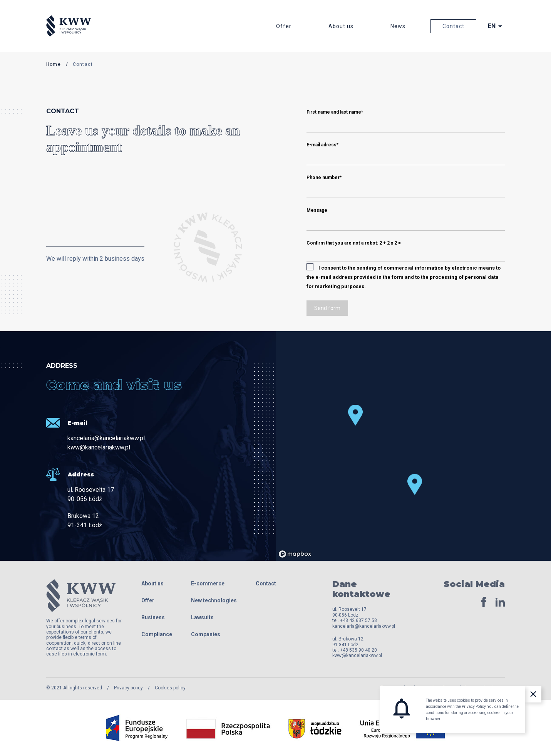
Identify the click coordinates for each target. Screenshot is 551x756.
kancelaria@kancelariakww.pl (106, 438)
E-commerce (208, 583)
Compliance (157, 634)
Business (153, 617)
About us (341, 26)
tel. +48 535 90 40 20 (355, 650)
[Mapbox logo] (295, 554)
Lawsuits (202, 617)
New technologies (214, 600)
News (398, 26)
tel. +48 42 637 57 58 (355, 620)
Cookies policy (170, 688)
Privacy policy (128, 688)
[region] (390, 446)
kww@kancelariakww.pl (99, 447)
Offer (284, 26)
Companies (206, 634)
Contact (453, 26)
